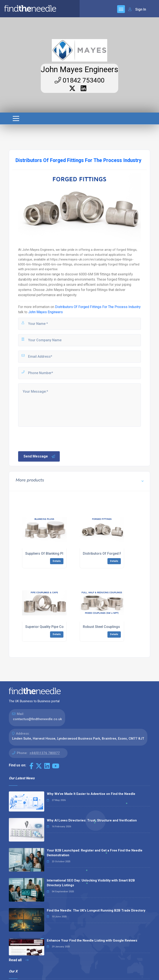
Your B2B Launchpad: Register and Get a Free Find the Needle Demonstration (95, 853)
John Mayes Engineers (79, 70)
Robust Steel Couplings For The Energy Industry (121, 627)
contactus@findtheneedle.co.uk (37, 719)
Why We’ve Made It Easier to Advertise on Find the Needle (91, 794)
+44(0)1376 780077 (45, 753)
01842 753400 (79, 80)
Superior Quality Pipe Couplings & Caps (56, 627)
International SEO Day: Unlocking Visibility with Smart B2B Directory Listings (91, 883)
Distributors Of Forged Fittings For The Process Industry (98, 307)
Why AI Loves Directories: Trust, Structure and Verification (92, 820)
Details (57, 561)
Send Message (39, 456)
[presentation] (50, 438)
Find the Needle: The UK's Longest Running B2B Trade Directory (96, 910)
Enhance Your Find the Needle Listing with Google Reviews (92, 940)
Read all (19, 960)
